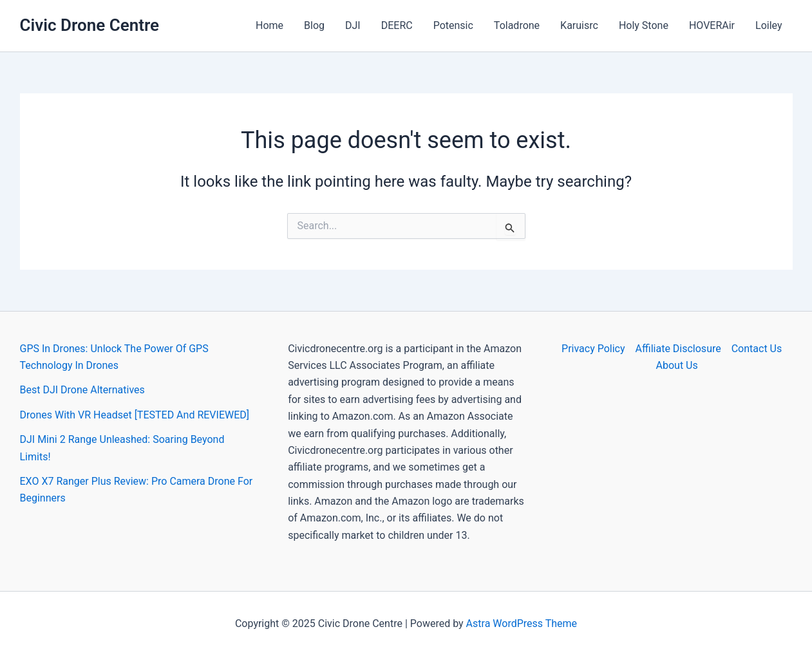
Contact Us (757, 349)
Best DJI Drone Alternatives (82, 390)
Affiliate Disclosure (678, 349)
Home (269, 25)
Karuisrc (579, 25)
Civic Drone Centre (90, 25)
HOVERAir (712, 25)
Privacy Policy (593, 349)
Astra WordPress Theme (522, 623)
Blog (314, 25)
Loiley (769, 25)
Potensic (453, 25)
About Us (677, 365)
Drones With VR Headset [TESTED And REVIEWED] (135, 415)
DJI (353, 25)
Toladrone (517, 25)
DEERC (397, 25)
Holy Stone (644, 25)
